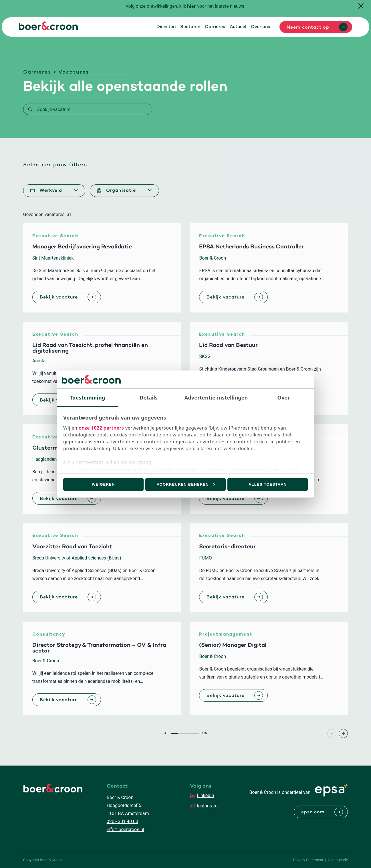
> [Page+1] (343, 733)
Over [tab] (284, 397)
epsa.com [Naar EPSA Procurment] (313, 812)
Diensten (166, 27)
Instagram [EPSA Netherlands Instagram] (207, 806)
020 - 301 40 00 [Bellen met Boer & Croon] (122, 821)
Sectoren (190, 27)
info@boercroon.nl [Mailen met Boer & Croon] (125, 830)
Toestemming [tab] (87, 397)
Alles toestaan (268, 484)
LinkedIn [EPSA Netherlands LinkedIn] (205, 795)
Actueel (238, 27)
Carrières (215, 27)
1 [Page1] (175, 733)
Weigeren (103, 484)
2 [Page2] (182, 733)
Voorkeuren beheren (186, 484)
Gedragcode (338, 860)
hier (192, 7)
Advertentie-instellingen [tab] (216, 397)
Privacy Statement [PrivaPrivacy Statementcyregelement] (308, 860)
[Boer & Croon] (48, 28)
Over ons (260, 27)
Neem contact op (308, 27)
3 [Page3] (189, 733)
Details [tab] (149, 397)
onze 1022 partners (101, 428)
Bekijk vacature (59, 297)
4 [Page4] (195, 733)
